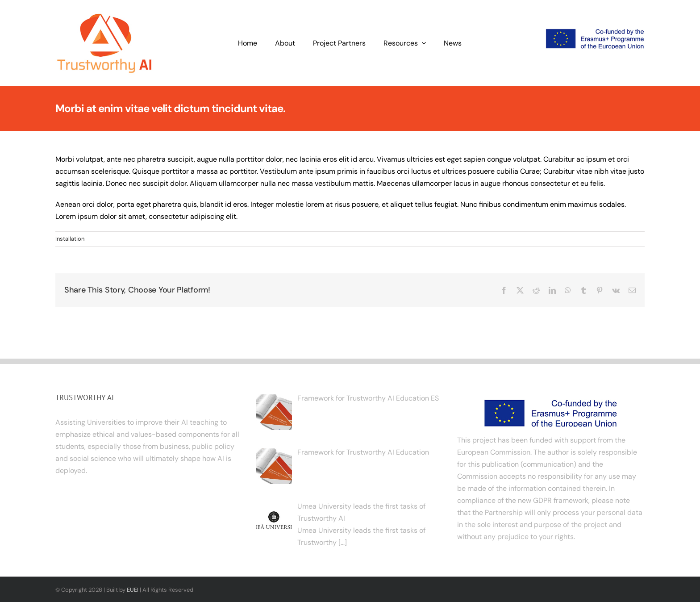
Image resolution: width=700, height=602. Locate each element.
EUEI (133, 590)
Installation (70, 239)
